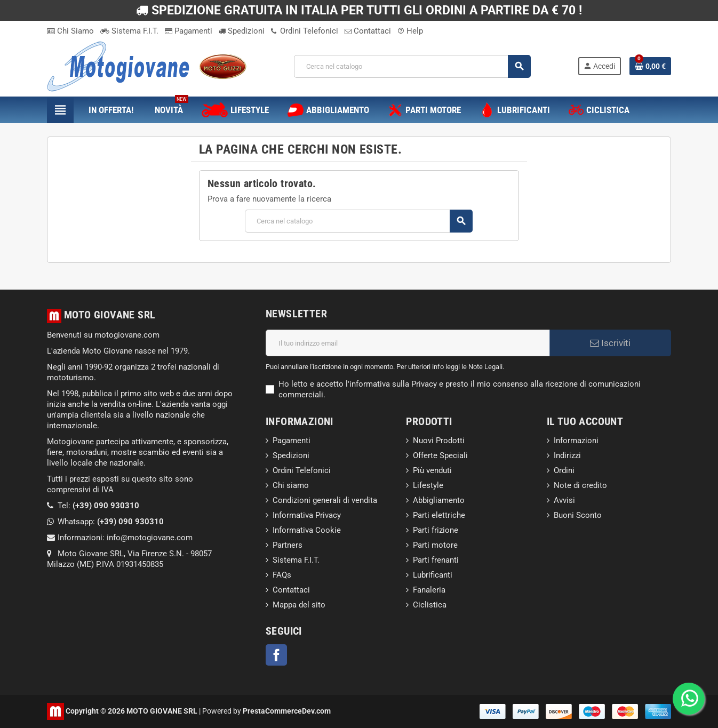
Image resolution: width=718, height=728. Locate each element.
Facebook (276, 655)
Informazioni (576, 441)
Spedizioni (242, 31)
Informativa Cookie (307, 530)
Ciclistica (430, 605)
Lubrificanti (433, 575)
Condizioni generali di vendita (325, 500)
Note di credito (580, 485)
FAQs (282, 575)
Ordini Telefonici (305, 31)
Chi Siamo (70, 31)
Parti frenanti (436, 560)
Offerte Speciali (440, 455)
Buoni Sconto (578, 515)
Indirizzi (567, 455)
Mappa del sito (299, 605)
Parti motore (435, 545)
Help (410, 31)
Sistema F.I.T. (129, 31)
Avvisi (564, 500)
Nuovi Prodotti (439, 441)
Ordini (564, 470)
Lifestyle (428, 485)
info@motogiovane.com (150, 538)
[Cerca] (412, 66)
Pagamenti (189, 31)
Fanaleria (429, 590)
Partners (288, 545)
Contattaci (368, 31)
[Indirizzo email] (408, 343)
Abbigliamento (439, 500)
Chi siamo (291, 485)
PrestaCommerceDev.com (287, 711)
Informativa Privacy (307, 515)
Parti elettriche (439, 515)
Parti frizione (436, 530)
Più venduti (432, 470)
